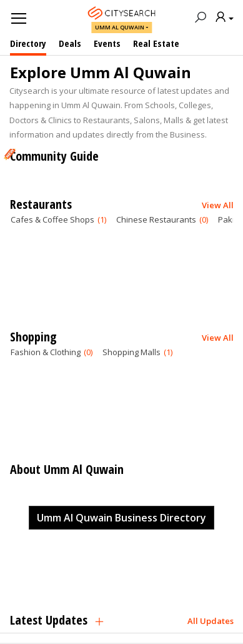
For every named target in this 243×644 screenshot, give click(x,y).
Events (107, 43)
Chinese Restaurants (162, 219)
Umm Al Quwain (120, 27)
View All (218, 204)
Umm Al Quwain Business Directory (121, 518)
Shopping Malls (137, 352)
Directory (28, 43)
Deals (70, 43)
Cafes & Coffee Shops (58, 219)
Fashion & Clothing (52, 352)
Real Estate (156, 43)
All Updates (211, 620)
